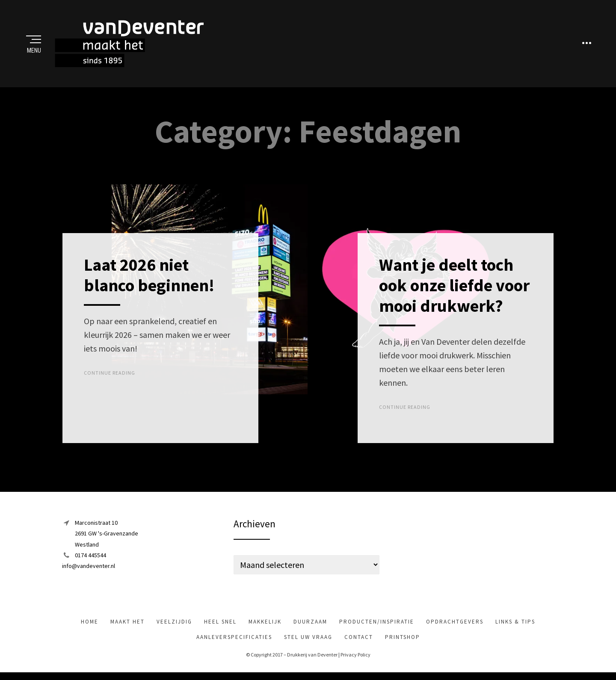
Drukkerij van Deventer (312, 658)
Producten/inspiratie (377, 625)
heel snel (220, 625)
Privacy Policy (355, 658)
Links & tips (515, 625)
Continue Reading (110, 376)
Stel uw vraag (308, 640)
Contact (359, 640)
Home (90, 625)
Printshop (403, 640)
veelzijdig (174, 625)
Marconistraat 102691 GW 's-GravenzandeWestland (107, 536)
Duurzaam (310, 625)
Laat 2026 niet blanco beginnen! (149, 278)
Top (308, 364)
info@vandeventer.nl (89, 568)
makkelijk (265, 625)
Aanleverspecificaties (234, 640)
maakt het (127, 625)
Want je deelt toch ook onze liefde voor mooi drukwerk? (454, 288)
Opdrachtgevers (455, 625)
